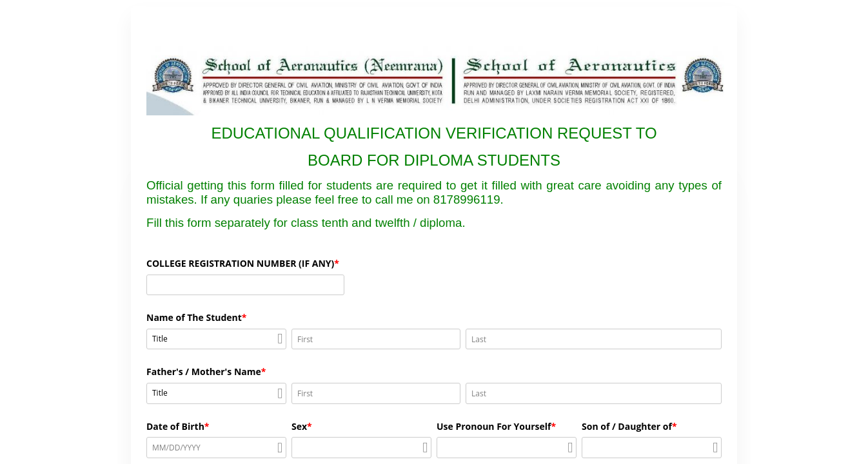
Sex (299, 426)
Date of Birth (175, 426)
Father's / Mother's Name (204, 372)
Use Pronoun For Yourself (494, 426)
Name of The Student (194, 317)
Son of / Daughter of (627, 426)
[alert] (216, 447)
